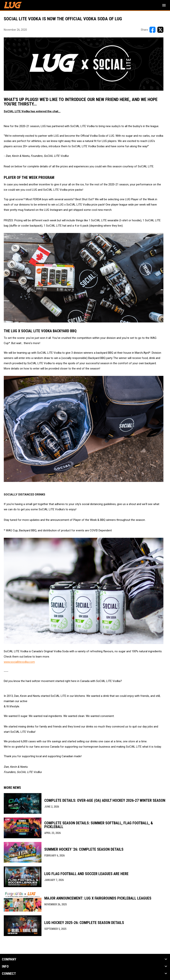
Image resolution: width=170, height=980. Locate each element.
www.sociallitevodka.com (19, 662)
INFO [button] (5, 966)
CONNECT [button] (9, 974)
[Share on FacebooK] (152, 30)
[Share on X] (160, 30)
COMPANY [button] (9, 959)
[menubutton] (164, 5)
